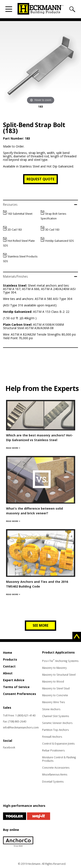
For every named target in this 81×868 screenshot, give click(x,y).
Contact (9, 666)
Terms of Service (16, 687)
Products (10, 659)
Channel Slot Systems (56, 716)
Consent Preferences (20, 694)
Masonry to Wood (53, 682)
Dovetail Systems (53, 782)
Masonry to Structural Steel (59, 675)
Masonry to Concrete (55, 695)
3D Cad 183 (50, 230)
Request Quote (40, 179)
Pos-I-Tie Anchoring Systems (60, 661)
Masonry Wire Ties (53, 702)
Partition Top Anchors (55, 730)
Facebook (9, 747)
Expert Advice (14, 680)
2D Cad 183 (12, 230)
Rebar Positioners (53, 750)
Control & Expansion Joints (58, 744)
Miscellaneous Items (55, 775)
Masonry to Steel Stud (56, 688)
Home (8, 653)
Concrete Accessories (56, 768)
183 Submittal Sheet (18, 214)
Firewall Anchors (52, 737)
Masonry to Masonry (54, 668)
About (8, 673)
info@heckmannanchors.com (21, 727)
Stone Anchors (51, 709)
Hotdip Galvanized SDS (57, 241)
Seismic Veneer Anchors (57, 723)
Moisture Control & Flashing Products (59, 759)
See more (40, 625)
